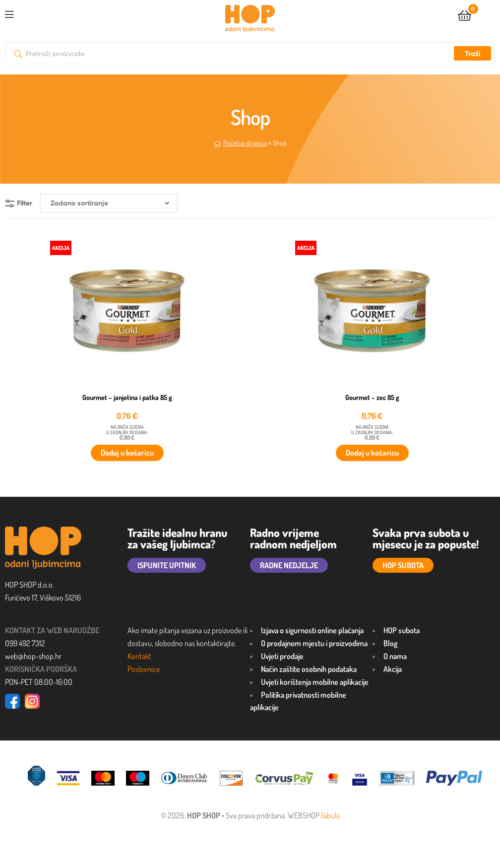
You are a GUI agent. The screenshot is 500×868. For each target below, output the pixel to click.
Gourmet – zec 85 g (372, 398)
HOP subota (402, 630)
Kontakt (139, 656)
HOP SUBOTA (403, 565)
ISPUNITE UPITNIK (167, 565)
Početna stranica (245, 143)
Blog (390, 643)
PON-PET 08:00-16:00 (39, 682)
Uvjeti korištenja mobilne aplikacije (315, 682)
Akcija (393, 669)
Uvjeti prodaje (282, 656)
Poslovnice (144, 669)
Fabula (330, 815)
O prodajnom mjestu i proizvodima (314, 643)
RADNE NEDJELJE (289, 565)
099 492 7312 (25, 643)
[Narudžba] (109, 203)
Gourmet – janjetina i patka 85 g (127, 398)
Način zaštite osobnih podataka (309, 669)
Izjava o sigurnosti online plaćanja (312, 630)
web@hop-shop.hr (33, 656)
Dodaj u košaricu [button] (127, 453)
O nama (395, 656)
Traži (472, 54)
